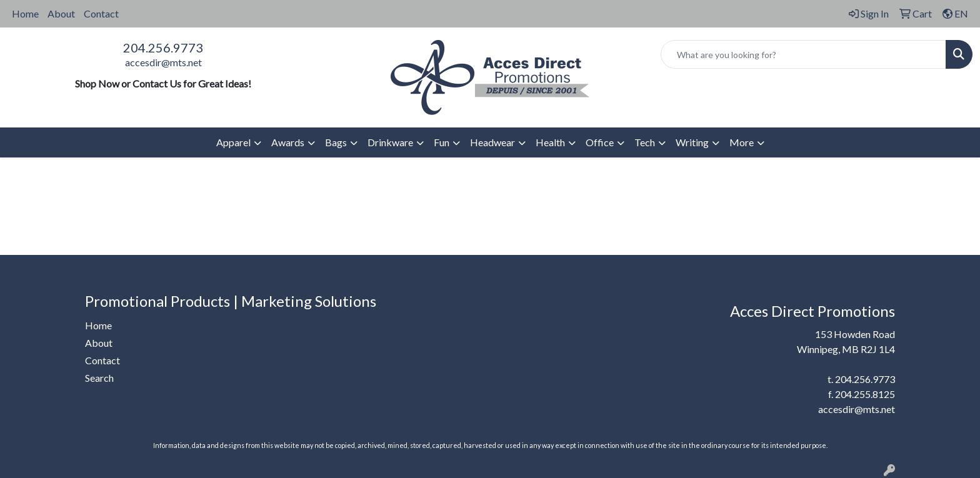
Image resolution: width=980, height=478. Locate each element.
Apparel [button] (233, 142)
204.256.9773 (163, 47)
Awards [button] (288, 142)
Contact (101, 13)
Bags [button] (336, 142)
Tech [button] (645, 142)
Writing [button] (692, 142)
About (61, 13)
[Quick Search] (803, 54)
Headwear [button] (492, 142)
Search (99, 378)
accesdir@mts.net (163, 62)
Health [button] (550, 142)
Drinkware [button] (390, 142)
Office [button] (600, 142)
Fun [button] (442, 142)
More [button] (742, 142)
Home (25, 13)
